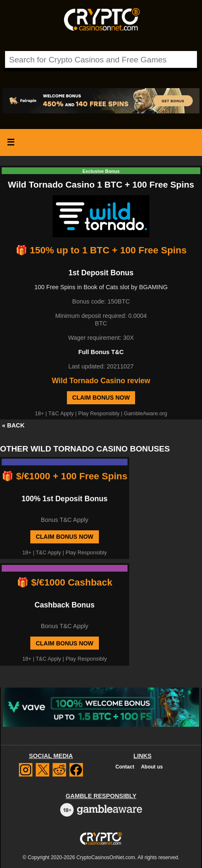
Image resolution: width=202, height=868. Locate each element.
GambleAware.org (145, 413)
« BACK (13, 425)
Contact (125, 767)
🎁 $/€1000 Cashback (65, 582)
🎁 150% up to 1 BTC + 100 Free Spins (101, 250)
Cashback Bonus (65, 605)
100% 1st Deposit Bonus (64, 499)
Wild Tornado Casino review (101, 381)
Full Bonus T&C (101, 352)
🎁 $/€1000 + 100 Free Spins (65, 476)
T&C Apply (61, 413)
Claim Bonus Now (101, 398)
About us (152, 767)
